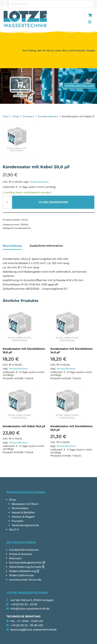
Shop (16, 116)
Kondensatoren (48, 116)
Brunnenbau (20, 508)
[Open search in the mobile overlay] (48, 4)
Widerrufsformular (22, 575)
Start (6, 116)
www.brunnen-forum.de (25, 580)
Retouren (15, 558)
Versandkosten (39, 182)
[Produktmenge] (7, 202)
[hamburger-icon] (89, 16)
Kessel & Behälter (23, 512)
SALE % (14, 529)
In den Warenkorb (53, 202)
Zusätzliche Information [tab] (46, 246)
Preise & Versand (20, 554)
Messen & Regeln (23, 517)
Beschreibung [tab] (12, 246)
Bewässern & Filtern (25, 504)
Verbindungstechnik (25, 525)
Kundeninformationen (24, 550)
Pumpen (29, 116)
